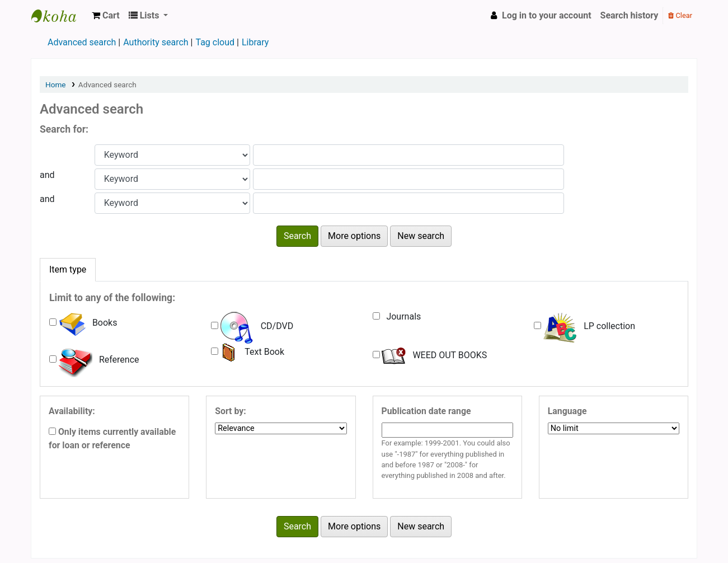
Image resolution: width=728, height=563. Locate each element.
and (47, 175)
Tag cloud (215, 42)
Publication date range (426, 411)
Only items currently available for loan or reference (112, 438)
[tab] (68, 270)
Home (56, 85)
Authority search (156, 42)
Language (567, 411)
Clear (680, 15)
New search (421, 236)
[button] (106, 16)
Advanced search (82, 42)
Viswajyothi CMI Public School (59, 16)
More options (354, 236)
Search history (630, 15)
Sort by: (230, 411)
